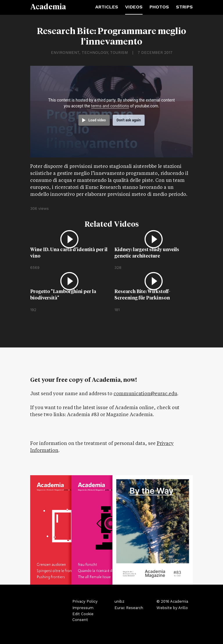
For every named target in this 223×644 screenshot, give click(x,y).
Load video (97, 120)
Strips (184, 7)
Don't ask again (128, 120)
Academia (48, 6)
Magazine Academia (130, 415)
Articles (107, 7)
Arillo (183, 608)
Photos (159, 7)
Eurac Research (129, 608)
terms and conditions (110, 106)
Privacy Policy (85, 601)
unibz (119, 601)
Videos (134, 7)
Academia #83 (83, 415)
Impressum (83, 608)
